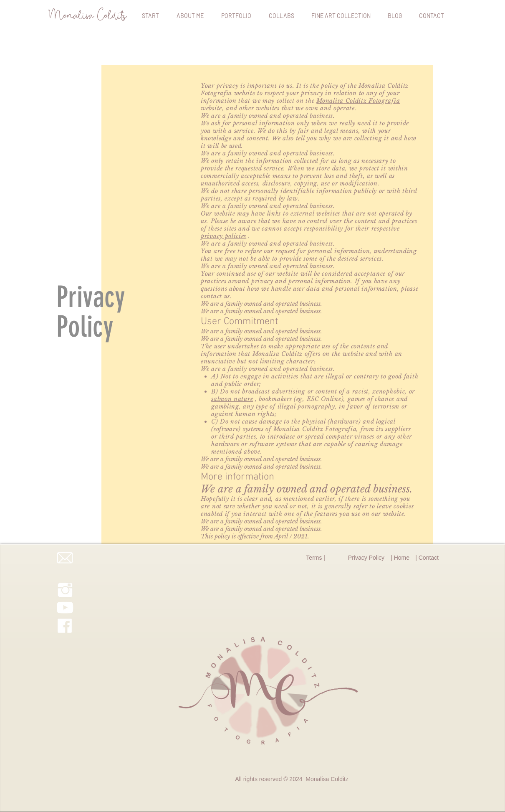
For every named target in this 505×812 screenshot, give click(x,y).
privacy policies (223, 236)
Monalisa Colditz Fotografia (358, 101)
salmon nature (232, 399)
